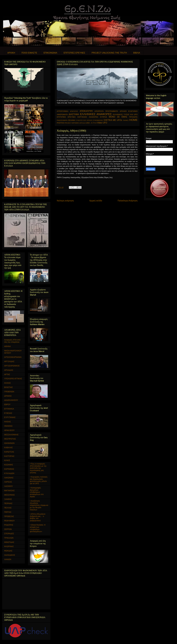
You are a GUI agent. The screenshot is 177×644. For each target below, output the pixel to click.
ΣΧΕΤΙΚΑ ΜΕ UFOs (113, 120)
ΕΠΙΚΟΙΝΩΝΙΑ (50, 53)
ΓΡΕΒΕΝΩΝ (9, 392)
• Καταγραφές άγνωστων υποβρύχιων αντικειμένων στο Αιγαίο (37, 492)
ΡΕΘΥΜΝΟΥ (9, 521)
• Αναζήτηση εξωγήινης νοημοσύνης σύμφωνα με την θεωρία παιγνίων (39, 505)
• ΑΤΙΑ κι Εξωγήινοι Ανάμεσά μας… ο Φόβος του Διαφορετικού (38, 517)
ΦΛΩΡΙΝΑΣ (9, 546)
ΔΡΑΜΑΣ (8, 396)
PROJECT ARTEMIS (72, 123)
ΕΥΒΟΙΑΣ (8, 413)
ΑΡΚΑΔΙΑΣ (9, 370)
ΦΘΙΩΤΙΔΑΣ (9, 542)
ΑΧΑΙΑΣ (7, 383)
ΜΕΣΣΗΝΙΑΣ (9, 495)
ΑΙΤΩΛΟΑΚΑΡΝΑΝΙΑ (13, 357)
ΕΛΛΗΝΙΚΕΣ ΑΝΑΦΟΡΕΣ (96, 114)
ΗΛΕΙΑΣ (8, 422)
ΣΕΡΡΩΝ (8, 529)
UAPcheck (82, 123)
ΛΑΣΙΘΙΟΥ (9, 486)
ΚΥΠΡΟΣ (104, 117)
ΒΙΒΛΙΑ (137, 53)
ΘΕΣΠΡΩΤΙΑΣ (10, 439)
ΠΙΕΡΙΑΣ (8, 512)
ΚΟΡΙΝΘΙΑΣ (9, 469)
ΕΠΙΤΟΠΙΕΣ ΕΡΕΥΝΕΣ (74, 53)
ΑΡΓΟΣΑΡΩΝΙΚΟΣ (12, 366)
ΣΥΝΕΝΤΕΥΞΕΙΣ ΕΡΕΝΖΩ (84, 120)
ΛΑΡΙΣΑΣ (8, 482)
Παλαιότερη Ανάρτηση (128, 201)
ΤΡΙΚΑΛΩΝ (9, 538)
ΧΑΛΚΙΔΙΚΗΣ (10, 555)
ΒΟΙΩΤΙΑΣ (8, 387)
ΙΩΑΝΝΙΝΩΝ (9, 443)
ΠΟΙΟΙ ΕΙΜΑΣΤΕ (29, 53)
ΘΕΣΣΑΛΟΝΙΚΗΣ (11, 435)
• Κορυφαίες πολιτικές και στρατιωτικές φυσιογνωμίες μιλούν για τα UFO (39, 480)
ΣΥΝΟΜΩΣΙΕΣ (98, 120)
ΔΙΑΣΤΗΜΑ (74, 114)
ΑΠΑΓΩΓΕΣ (74, 111)
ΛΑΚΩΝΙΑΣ (9, 478)
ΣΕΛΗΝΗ (72, 120)
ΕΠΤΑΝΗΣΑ (9, 409)
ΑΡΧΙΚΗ (11, 53)
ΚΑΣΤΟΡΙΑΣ (9, 456)
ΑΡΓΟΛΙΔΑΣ (9, 361)
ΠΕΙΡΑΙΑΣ (8, 503)
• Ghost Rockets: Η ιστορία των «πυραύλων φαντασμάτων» (38, 528)
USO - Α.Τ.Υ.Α (91, 123)
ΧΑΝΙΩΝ (8, 559)
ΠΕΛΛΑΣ (8, 508)
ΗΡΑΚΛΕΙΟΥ (9, 430)
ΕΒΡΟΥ (7, 404)
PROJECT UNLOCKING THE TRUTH (109, 53)
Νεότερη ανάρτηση (65, 201)
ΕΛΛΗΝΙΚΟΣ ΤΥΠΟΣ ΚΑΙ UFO (125, 114)
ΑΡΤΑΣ (7, 374)
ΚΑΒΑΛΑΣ (8, 447)
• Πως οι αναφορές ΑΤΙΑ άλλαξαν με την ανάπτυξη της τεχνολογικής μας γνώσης (38, 468)
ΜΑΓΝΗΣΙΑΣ (9, 491)
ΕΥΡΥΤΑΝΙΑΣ (10, 417)
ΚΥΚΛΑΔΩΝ (9, 473)
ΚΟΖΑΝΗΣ (9, 465)
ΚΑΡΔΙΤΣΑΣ (9, 452)
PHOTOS (60, 123)
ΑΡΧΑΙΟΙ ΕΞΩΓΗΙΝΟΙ (129, 111)
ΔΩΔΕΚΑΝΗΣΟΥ (11, 400)
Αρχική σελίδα (96, 201)
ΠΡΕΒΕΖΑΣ (9, 516)
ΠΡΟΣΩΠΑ (133, 117)
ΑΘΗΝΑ (7, 346)
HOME (133, 120)
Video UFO (102, 123)
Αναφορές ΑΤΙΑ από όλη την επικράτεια (12, 341)
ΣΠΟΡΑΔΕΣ (9, 534)
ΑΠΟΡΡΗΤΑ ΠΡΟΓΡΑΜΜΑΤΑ (106, 111)
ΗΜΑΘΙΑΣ (8, 426)
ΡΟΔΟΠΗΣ (9, 525)
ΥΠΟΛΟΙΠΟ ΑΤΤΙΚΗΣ (13, 379)
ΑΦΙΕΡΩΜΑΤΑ (62, 114)
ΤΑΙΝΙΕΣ (126, 120)
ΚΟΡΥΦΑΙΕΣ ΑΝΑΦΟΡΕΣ (88, 117)
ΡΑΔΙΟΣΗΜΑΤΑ (62, 120)
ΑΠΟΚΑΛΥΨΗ (86, 111)
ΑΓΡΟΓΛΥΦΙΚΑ (63, 111)
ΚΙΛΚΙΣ (7, 460)
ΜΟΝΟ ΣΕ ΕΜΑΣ (118, 117)
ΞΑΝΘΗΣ (8, 499)
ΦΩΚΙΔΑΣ (8, 551)
